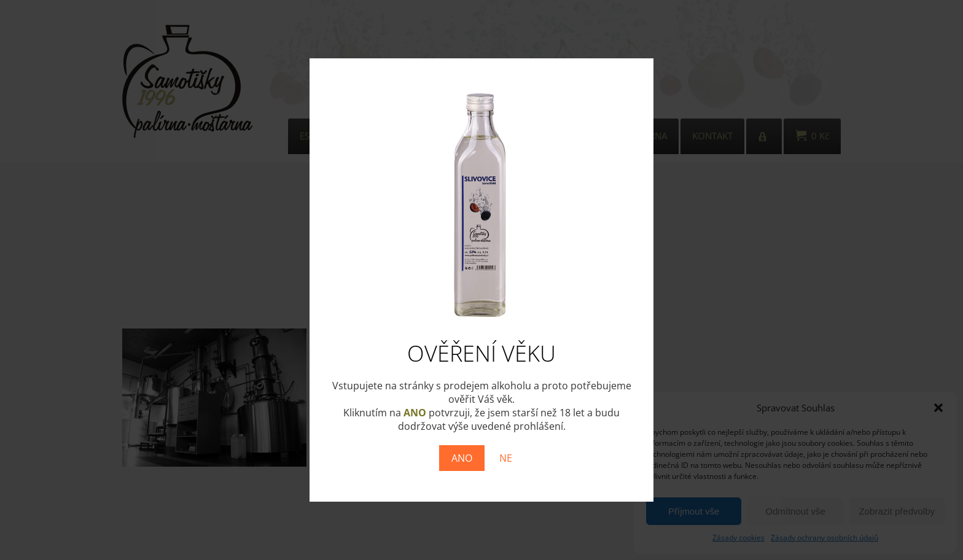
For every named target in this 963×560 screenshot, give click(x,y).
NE (506, 458)
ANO (462, 458)
